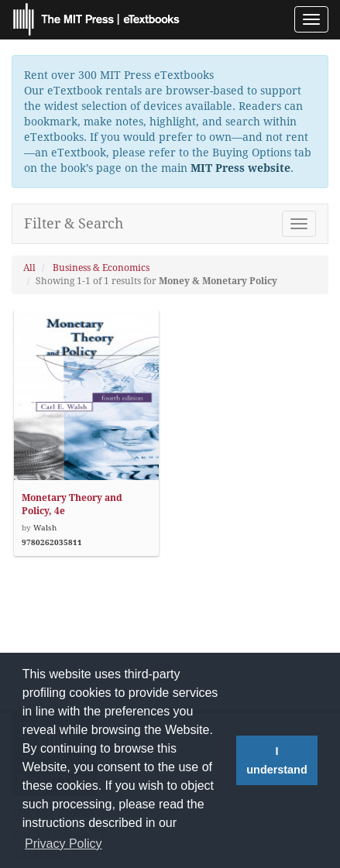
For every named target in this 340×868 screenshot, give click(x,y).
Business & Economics (101, 268)
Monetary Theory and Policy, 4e (72, 504)
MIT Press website (240, 168)
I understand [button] (276, 760)
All (29, 268)
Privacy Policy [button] (64, 844)
